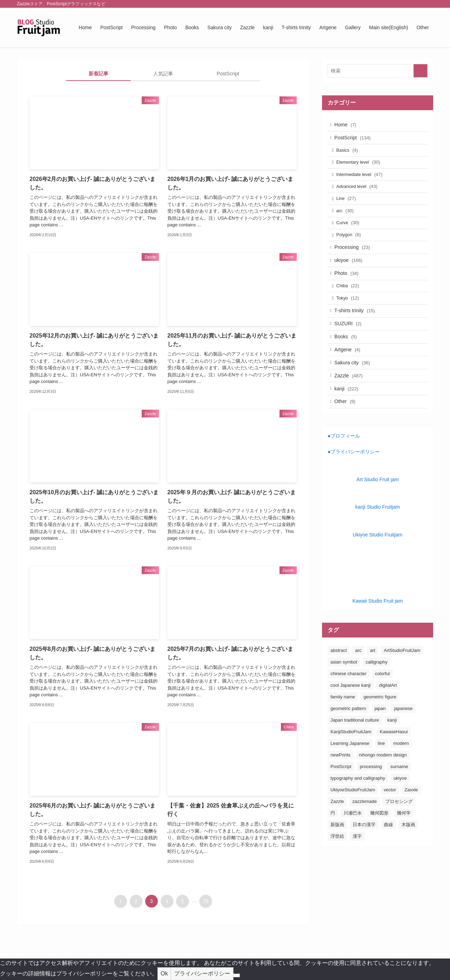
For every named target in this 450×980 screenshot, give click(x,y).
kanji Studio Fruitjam (378, 543)
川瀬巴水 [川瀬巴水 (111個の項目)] (353, 849)
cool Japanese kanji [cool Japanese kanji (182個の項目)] (351, 721)
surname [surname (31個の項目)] (399, 802)
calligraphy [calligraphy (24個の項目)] (377, 698)
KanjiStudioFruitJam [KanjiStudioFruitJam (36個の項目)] (351, 768)
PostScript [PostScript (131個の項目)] (341, 802)
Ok (164, 973)
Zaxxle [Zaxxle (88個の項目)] (411, 826)
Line (349, 208)
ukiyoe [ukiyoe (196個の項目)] (400, 814)
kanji (348, 422)
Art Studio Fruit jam (378, 515)
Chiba (350, 306)
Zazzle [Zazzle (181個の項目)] (337, 837)
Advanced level (359, 195)
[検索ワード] (378, 71)
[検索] (429, 4)
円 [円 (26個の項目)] (333, 849)
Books (348, 363)
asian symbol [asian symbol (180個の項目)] (344, 698)
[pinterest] (410, 4)
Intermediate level (362, 181)
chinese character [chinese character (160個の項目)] (349, 709)
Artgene (349, 378)
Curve (350, 235)
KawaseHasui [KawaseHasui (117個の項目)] (394, 768)
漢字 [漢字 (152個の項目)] (357, 872)
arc (348, 222)
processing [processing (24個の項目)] (371, 802)
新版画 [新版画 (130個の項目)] (337, 860)
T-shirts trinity (357, 334)
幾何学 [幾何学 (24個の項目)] (404, 849)
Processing (354, 263)
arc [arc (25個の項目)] (358, 686)
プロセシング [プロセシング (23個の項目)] (399, 837)
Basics (350, 154)
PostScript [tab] (228, 74)
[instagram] (401, 4)
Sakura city (354, 392)
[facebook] (383, 4)
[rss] (419, 4)
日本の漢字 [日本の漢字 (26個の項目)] (364, 860)
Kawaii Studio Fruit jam (377, 637)
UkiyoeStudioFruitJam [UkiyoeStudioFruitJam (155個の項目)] (353, 826)
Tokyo (350, 320)
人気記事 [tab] (163, 74)
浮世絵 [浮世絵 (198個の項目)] (337, 872)
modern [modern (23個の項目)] (401, 779)
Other (347, 436)
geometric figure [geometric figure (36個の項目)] (380, 733)
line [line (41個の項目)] (381, 779)
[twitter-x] (392, 4)
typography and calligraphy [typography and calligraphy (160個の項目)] (358, 814)
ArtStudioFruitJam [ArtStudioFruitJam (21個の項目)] (402, 686)
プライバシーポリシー (202, 973)
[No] (237, 975)
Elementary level (361, 168)
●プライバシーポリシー (354, 488)
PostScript (355, 140)
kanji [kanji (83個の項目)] (392, 756)
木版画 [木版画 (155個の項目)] (408, 860)
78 (206, 901)
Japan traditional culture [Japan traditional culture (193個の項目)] (355, 756)
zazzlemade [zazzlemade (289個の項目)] (364, 837)
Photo (349, 292)
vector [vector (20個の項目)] (390, 826)
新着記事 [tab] (98, 74)
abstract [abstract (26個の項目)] (339, 686)
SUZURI (350, 349)
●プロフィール (344, 472)
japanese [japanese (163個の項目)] (403, 744)
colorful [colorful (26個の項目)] (382, 709)
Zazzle (351, 407)
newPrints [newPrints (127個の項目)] (340, 791)
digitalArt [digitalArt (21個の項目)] (388, 721)
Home (347, 125)
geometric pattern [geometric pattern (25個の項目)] (348, 744)
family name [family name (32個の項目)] (343, 733)
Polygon (351, 249)
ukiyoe (351, 278)
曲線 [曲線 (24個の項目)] (388, 860)
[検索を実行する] (420, 71)
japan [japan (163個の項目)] (380, 744)
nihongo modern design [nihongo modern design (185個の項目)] (383, 791)
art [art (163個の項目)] (372, 686)
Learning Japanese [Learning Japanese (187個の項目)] (350, 779)
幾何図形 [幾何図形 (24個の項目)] (379, 849)
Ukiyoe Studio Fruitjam (378, 571)
